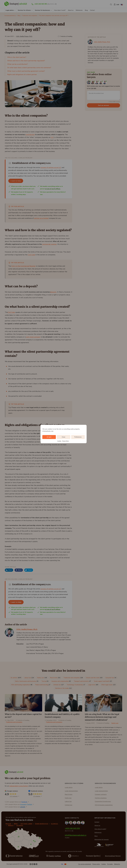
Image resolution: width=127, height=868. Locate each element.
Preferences (78, 437)
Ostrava (20, 826)
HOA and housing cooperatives (22, 685)
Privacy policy (96, 864)
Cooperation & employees (103, 801)
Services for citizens (24, 10)
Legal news (93, 685)
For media (110, 864)
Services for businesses (42, 10)
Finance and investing (43, 685)
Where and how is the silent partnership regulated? (26, 61)
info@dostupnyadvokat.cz (76, 835)
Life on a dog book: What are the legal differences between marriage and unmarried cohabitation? (102, 717)
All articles (16, 678)
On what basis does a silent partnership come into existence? (29, 68)
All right (49, 437)
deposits (53, 292)
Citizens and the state (94, 678)
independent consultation (19, 786)
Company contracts (101, 794)
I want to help (16, 181)
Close (64, 437)
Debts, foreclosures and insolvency (27, 681)
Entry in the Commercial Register (24, 266)
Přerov (11, 826)
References (79, 10)
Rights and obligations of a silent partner (22, 75)
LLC (52, 137)
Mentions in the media (63, 688)
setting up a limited (41, 218)
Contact (92, 10)
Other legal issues (108, 685)
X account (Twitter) (26, 804)
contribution (30, 135)
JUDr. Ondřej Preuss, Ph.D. (24, 36)
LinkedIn (23, 807)
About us (71, 10)
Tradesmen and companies (30, 16)
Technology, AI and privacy (76, 685)
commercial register (49, 244)
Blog (86, 10)
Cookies (59, 441)
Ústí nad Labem (26, 824)
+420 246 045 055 (41, 4)
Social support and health (103, 681)
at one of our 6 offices (53, 189)
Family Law (42, 678)
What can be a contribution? (17, 64)
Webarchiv (117, 864)
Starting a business (101, 798)
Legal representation (71, 791)
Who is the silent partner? (17, 57)
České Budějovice (42, 824)
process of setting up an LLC (51, 167)
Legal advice (10, 10)
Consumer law (111, 678)
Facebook (24, 802)
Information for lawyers (102, 840)
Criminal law (59, 685)
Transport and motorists (82, 681)
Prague (8, 824)
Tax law (45, 681)
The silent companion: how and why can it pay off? (53, 16)
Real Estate (55, 678)
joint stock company (33, 337)
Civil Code (31, 255)
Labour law (29, 678)
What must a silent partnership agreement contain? (26, 71)
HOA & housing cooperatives (104, 805)
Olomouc (55, 824)
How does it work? (60, 10)
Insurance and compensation (61, 681)
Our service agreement (85, 864)
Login (118, 4)
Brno (16, 824)
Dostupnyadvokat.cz (10, 16)
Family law (68, 798)
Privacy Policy (66, 441)
